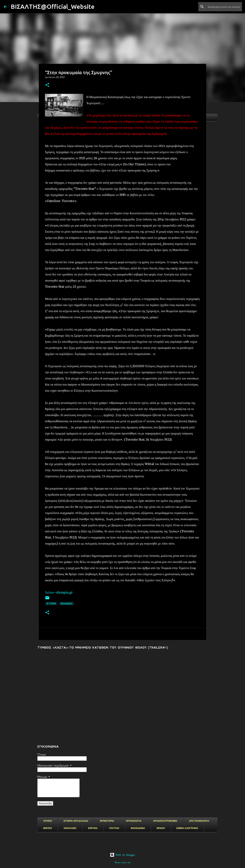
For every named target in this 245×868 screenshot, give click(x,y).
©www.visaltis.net (123, 863)
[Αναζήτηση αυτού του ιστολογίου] (222, 7)
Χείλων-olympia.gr (59, 592)
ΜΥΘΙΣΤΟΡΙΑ (107, 821)
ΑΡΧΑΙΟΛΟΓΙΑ (134, 821)
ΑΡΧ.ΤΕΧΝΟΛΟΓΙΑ (199, 821)
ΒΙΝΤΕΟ (48, 828)
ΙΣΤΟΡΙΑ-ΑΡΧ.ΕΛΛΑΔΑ (76, 821)
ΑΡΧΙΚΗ (48, 821)
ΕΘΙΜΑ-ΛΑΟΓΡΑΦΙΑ (187, 828)
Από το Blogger (123, 855)
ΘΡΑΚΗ (161, 828)
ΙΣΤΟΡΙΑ (51, 604)
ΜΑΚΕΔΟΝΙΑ (138, 828)
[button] (47, 85)
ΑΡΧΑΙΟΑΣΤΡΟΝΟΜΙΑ (165, 821)
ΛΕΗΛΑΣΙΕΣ (67, 604)
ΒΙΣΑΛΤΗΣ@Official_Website (53, 6)
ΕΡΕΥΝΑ (93, 828)
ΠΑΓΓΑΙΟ (114, 828)
